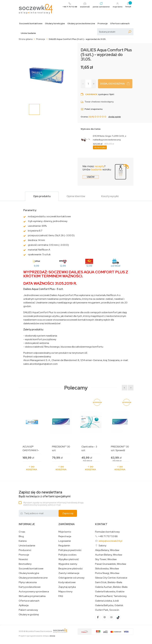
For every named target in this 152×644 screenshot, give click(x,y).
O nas (22, 532)
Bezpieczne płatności (70, 569)
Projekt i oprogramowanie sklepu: (37, 636)
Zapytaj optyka (67, 587)
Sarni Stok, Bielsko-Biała (109, 582)
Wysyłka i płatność (69, 559)
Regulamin (64, 546)
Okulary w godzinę (29, 615)
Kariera (23, 541)
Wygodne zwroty (68, 564)
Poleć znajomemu (92, 109)
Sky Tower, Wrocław (106, 559)
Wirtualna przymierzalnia (32, 596)
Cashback (91, 94)
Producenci (25, 550)
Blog (21, 536)
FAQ (61, 596)
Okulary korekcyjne (55, 24)
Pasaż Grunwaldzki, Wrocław (111, 564)
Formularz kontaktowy (107, 532)
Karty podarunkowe (30, 587)
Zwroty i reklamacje (69, 573)
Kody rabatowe (67, 582)
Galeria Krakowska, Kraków (110, 592)
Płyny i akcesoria (28, 582)
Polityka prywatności (70, 550)
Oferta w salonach (120, 24)
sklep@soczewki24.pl (110, 541)
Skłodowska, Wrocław (107, 569)
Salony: (103, 546)
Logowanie (65, 541)
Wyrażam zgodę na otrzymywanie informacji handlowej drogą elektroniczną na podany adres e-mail (53, 504)
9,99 (37, 266)
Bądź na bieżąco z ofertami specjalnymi (45, 494)
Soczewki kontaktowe (31, 24)
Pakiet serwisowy (28, 610)
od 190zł (116, 266)
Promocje (103, 24)
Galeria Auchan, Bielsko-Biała (111, 587)
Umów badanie (28, 33)
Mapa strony (65, 592)
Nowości (23, 559)
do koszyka (100, 147)
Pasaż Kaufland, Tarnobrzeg (111, 596)
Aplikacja (24, 605)
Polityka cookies (67, 555)
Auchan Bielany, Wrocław (109, 555)
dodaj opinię (114, 117)
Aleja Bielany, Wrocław (107, 550)
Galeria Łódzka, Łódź (107, 601)
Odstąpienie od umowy (71, 578)
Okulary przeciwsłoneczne (81, 24)
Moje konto (65, 532)
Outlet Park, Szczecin (107, 610)
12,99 (63, 266)
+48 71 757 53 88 (108, 536)
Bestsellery (25, 564)
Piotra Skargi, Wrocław (107, 573)
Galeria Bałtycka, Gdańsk (109, 605)
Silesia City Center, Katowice (111, 578)
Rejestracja (65, 536)
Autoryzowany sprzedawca (34, 592)
